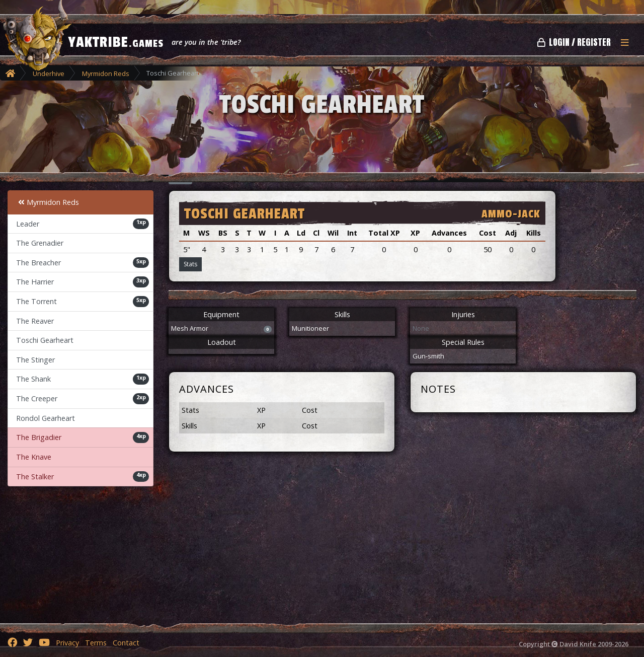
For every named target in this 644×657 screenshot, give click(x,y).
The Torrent (83, 302)
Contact (126, 643)
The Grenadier (40, 243)
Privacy (67, 643)
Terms (96, 643)
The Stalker (83, 476)
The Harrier (83, 282)
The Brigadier (83, 437)
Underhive (49, 74)
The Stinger (35, 360)
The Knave (34, 457)
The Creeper (83, 399)
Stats (190, 264)
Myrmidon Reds (106, 74)
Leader (83, 224)
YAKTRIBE (116, 42)
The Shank (83, 379)
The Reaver (35, 321)
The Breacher (83, 263)
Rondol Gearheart (46, 418)
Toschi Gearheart (45, 340)
